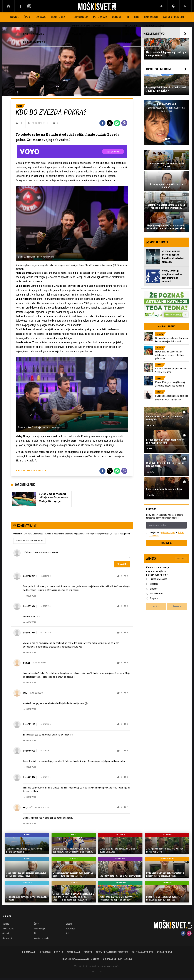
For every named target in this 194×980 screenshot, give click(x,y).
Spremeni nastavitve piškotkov (112, 952)
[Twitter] (110, 123)
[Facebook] (21, 6)
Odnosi (116, 17)
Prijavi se (122, 564)
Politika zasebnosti (142, 952)
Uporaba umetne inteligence (117, 959)
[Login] (161, 6)
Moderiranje (74, 952)
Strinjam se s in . (167, 534)
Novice (15, 17)
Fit (127, 17)
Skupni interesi (156, 594)
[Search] (186, 6)
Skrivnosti (151, 17)
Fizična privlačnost (158, 579)
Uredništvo (45, 952)
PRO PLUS (59, 952)
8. (46, 471)
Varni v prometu (173, 17)
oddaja (40, 471)
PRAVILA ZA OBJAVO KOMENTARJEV (29, 541)
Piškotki (88, 952)
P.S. (21, 123)
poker (19, 471)
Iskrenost (154, 589)
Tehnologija (80, 17)
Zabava (41, 17)
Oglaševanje (29, 952)
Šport (28, 17)
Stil (137, 17)
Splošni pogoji (164, 952)
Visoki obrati (59, 17)
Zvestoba (154, 584)
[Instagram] (29, 6)
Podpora (154, 598)
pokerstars (29, 471)
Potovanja (100, 17)
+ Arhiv (181, 559)
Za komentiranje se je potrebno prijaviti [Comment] (77, 554)
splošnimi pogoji (168, 532)
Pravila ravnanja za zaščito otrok (80, 959)
